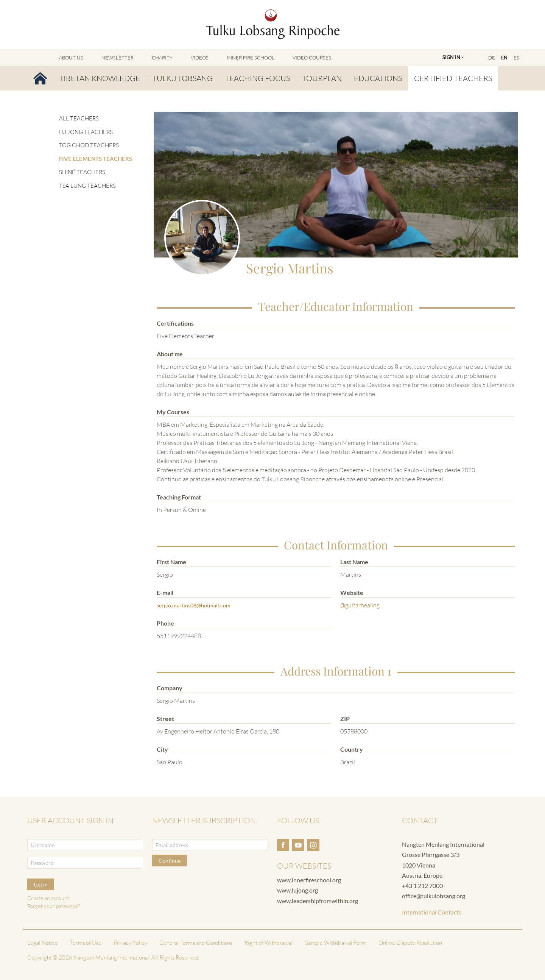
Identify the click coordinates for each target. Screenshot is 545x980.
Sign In (451, 57)
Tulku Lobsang (182, 78)
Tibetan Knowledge (100, 78)
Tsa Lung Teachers (87, 186)
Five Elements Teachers (96, 159)
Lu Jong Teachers (86, 132)
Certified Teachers (453, 78)
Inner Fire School (251, 58)
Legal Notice (43, 943)
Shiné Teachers (82, 172)
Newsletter (118, 58)
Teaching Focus (257, 78)
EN (504, 58)
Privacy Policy (130, 943)
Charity (162, 58)
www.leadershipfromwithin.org (318, 901)
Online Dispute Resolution (410, 943)
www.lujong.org (297, 890)
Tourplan (322, 78)
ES (516, 58)
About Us (71, 58)
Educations (378, 78)
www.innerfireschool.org (309, 880)
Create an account (48, 898)
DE (492, 58)
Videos (200, 58)
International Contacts (432, 912)
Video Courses (312, 58)
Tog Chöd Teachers (89, 145)
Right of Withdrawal (269, 943)
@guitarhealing (360, 605)
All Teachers (79, 118)
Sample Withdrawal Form (336, 943)
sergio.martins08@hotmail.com (194, 605)
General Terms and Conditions (196, 943)
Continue (170, 861)
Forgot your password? (54, 906)
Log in (41, 884)
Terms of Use (86, 943)
